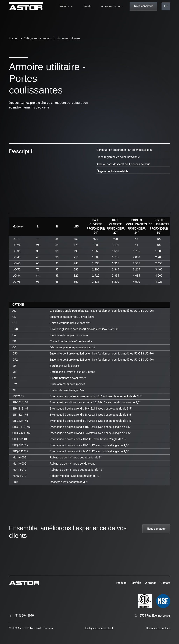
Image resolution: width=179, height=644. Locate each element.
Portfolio (136, 583)
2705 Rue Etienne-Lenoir (155, 616)
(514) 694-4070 (24, 616)
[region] (89, 251)
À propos (151, 583)
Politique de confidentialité (100, 628)
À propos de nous (112, 6)
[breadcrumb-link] (69, 38)
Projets (87, 6)
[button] (66, 6)
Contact (165, 583)
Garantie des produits (158, 628)
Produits (121, 583)
